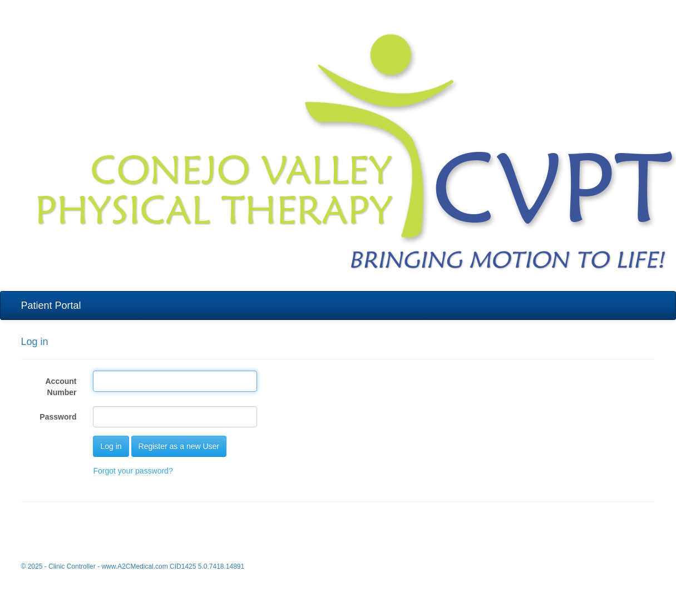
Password (58, 417)
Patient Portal (51, 305)
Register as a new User (179, 446)
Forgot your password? (133, 471)
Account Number (61, 387)
